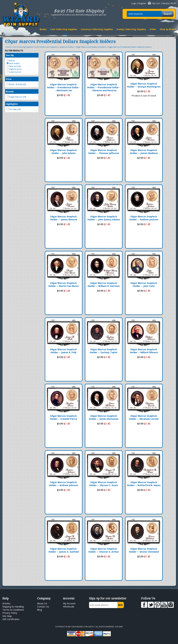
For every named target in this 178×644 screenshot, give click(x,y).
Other (153, 29)
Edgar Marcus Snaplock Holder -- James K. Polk (64, 351)
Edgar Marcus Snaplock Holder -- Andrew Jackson (144, 218)
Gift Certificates (11, 619)
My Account (69, 603)
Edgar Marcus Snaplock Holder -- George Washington (144, 85)
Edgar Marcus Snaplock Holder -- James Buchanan (104, 417)
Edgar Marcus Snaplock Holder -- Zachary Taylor (104, 351)
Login (134, 3)
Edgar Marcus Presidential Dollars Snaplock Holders (130, 47)
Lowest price (14, 72)
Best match (13, 63)
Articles (6, 603)
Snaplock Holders (67, 47)
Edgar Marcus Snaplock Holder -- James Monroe (64, 218)
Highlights (12, 104)
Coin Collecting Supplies (64, 29)
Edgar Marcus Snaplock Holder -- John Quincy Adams (104, 218)
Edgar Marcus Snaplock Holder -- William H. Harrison (104, 284)
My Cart (156, 3)
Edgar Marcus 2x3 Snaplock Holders (91, 47)
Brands (10, 91)
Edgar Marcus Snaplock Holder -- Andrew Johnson (64, 484)
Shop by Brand (168, 29)
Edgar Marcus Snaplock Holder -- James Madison (144, 152)
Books (43, 29)
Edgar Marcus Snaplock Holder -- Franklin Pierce (64, 417)
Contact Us (43, 606)
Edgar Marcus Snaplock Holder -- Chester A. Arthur (104, 550)
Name (11, 61)
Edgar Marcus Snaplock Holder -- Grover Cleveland (144, 550)
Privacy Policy (10, 613)
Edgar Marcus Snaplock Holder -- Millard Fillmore (144, 351)
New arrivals (14, 66)
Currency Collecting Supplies (97, 29)
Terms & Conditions (13, 610)
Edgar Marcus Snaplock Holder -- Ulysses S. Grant (104, 484)
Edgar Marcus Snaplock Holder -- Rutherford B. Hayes (144, 484)
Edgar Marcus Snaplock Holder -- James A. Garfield (64, 550)
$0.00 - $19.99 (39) (16, 84)
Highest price (14, 69)
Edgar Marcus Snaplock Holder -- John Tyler (144, 284)
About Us (42, 603)
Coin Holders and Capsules (46, 47)
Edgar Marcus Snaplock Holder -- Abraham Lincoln (144, 417)
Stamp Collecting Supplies (131, 29)
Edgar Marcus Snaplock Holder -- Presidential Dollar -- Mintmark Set (64, 87)
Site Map (7, 616)
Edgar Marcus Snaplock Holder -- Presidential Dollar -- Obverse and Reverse (104, 87)
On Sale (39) (14, 109)
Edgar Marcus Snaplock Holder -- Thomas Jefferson (104, 152)
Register (142, 3)
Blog (39, 610)
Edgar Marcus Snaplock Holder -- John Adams (64, 152)
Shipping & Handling (13, 606)
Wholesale (69, 606)
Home (8, 47)
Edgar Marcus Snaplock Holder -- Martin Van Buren (64, 284)
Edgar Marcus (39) (16, 97)
